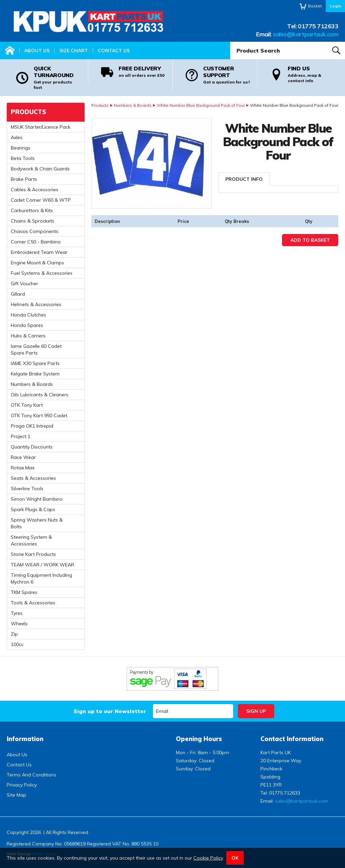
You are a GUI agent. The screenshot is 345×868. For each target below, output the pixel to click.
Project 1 (21, 436)
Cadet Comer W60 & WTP (41, 200)
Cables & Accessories (35, 190)
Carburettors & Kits (32, 210)
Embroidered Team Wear (39, 252)
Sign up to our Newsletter (110, 711)
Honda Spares (27, 325)
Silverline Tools (27, 489)
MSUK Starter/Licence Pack (41, 127)
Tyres (17, 613)
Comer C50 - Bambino (36, 242)
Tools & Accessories (33, 603)
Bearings (21, 148)
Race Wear (23, 457)
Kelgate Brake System (35, 374)
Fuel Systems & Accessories (42, 273)
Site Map (17, 795)
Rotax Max (23, 468)
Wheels (19, 624)
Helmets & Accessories (36, 304)
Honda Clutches (28, 315)
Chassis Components (35, 231)
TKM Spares (24, 592)
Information (25, 739)
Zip (14, 634)
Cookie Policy (208, 858)
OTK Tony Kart (27, 405)
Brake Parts (24, 179)
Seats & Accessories (33, 478)
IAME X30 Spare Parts (35, 363)
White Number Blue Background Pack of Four (201, 105)
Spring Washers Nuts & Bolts (37, 523)
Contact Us (114, 51)
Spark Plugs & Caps (33, 509)
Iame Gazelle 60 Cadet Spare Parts (36, 349)
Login (335, 6)
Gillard (18, 294)
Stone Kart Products (33, 554)
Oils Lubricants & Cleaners (40, 395)
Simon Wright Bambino (37, 499)
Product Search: (230, 42)
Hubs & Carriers (28, 336)
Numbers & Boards (133, 105)
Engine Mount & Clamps (37, 263)
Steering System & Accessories (31, 540)
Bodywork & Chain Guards (40, 169)
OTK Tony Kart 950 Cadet (39, 415)
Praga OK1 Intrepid (32, 426)
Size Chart (74, 51)
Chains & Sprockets (33, 221)
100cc (17, 644)
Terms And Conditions (32, 775)
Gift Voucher (24, 283)
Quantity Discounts (32, 447)
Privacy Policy (22, 785)
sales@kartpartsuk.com (306, 34)
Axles (17, 137)
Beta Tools (23, 158)
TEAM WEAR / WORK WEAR (42, 565)
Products (100, 105)
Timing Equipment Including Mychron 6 (41, 578)
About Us (37, 51)
